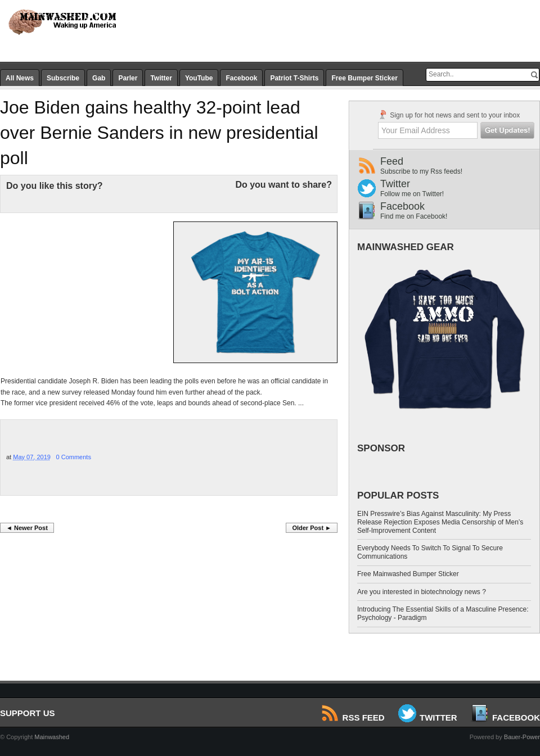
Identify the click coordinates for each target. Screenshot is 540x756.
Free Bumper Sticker (364, 78)
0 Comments (74, 457)
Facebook (241, 78)
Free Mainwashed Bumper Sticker (408, 574)
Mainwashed (52, 737)
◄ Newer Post (27, 528)
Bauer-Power (522, 737)
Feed (460, 166)
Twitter (161, 78)
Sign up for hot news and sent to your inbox (449, 115)
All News (20, 78)
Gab (99, 78)
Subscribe (63, 78)
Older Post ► (312, 528)
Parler (128, 78)
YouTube (199, 78)
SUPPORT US (28, 713)
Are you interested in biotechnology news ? (422, 592)
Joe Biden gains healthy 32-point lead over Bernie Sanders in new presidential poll (159, 133)
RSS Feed (354, 717)
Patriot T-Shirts (294, 78)
